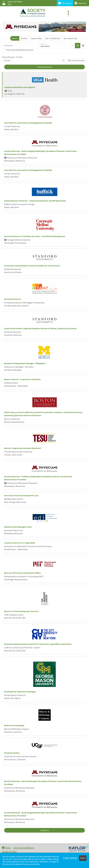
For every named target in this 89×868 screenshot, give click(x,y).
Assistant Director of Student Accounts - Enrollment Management (35, 236)
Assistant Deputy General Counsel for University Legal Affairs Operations (38, 644)
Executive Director (13, 299)
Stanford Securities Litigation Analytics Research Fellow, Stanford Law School (40, 328)
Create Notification (77, 60)
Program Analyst (12, 753)
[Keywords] (21, 46)
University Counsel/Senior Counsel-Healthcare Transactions (32, 266)
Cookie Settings (70, 858)
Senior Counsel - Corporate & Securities (22, 379)
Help (6, 848)
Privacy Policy (9, 851)
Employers (81, 3)
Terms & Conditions (23, 848)
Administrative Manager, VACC (18, 527)
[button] (83, 46)
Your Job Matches (53, 38)
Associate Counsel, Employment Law (21, 495)
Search (15, 38)
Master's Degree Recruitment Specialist (23, 448)
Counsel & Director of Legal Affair (20, 543)
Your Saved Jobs (70, 38)
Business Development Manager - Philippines (25, 363)
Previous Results (45, 67)
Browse (24, 38)
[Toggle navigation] (68, 13)
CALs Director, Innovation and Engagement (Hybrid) (28, 123)
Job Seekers (65, 3)
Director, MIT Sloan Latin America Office (22, 573)
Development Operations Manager (20, 692)
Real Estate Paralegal (14, 725)
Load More (44, 830)
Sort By (7, 60)
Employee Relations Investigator (20, 87)
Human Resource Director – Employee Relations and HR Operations (35, 201)
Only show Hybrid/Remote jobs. (20, 50)
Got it (83, 858)
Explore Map (36, 38)
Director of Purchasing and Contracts (21, 611)
